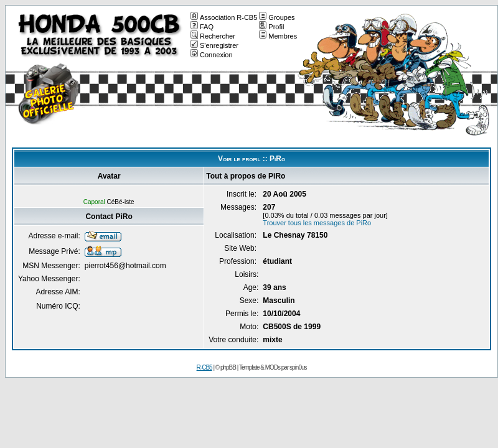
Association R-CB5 (224, 17)
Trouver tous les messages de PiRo (317, 223)
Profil (271, 27)
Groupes (277, 17)
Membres (278, 36)
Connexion (212, 55)
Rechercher (213, 36)
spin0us (298, 367)
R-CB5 (204, 367)
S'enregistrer (214, 45)
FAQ (202, 27)
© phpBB (226, 367)
